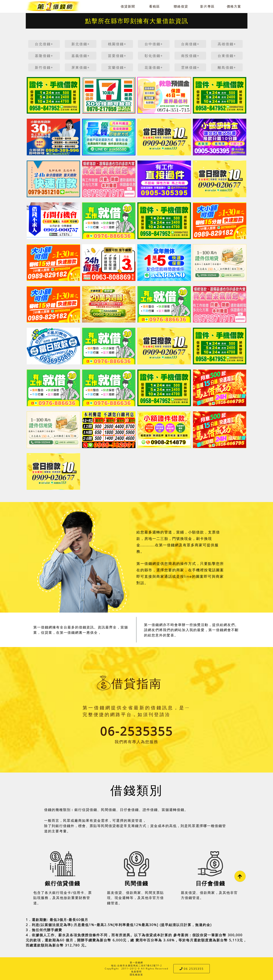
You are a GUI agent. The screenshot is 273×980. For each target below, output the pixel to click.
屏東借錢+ (81, 67)
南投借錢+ (190, 56)
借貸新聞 (128, 6)
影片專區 (207, 6)
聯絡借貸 (181, 6)
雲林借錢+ (190, 67)
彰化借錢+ (154, 56)
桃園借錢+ (117, 44)
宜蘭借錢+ (117, 67)
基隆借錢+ (44, 56)
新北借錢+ (81, 44)
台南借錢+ (190, 44)
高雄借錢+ (227, 44)
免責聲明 (136, 972)
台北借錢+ (44, 44)
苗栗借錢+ (117, 56)
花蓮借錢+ (154, 67)
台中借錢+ (154, 44)
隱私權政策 (136, 975)
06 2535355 (192, 969)
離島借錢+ (227, 67)
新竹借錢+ (44, 67)
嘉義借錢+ (81, 56)
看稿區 (154, 6)
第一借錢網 (136, 962)
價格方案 (234, 6)
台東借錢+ (227, 56)
